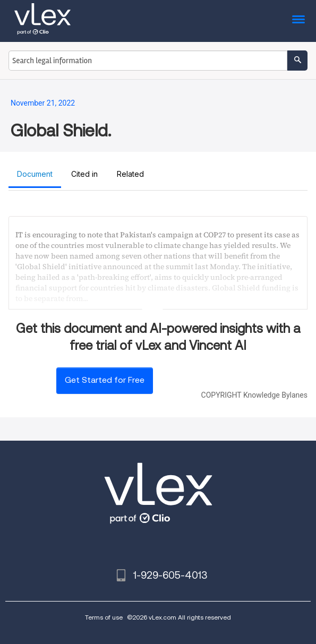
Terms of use (104, 617)
